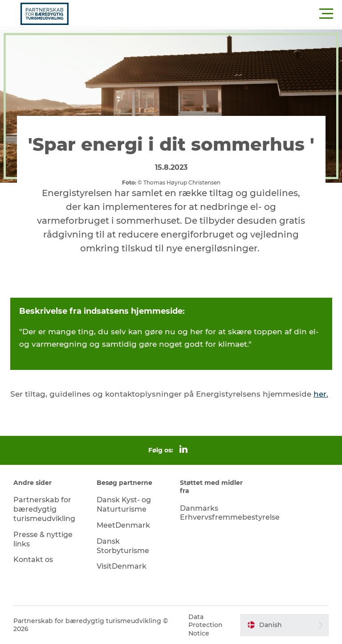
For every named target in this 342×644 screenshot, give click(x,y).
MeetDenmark (123, 525)
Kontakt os (33, 560)
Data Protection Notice (206, 625)
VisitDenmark (122, 566)
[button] (211, 14)
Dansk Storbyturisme (123, 546)
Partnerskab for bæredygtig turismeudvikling (44, 509)
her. (321, 394)
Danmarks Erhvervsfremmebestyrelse (230, 513)
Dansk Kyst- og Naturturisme (124, 505)
